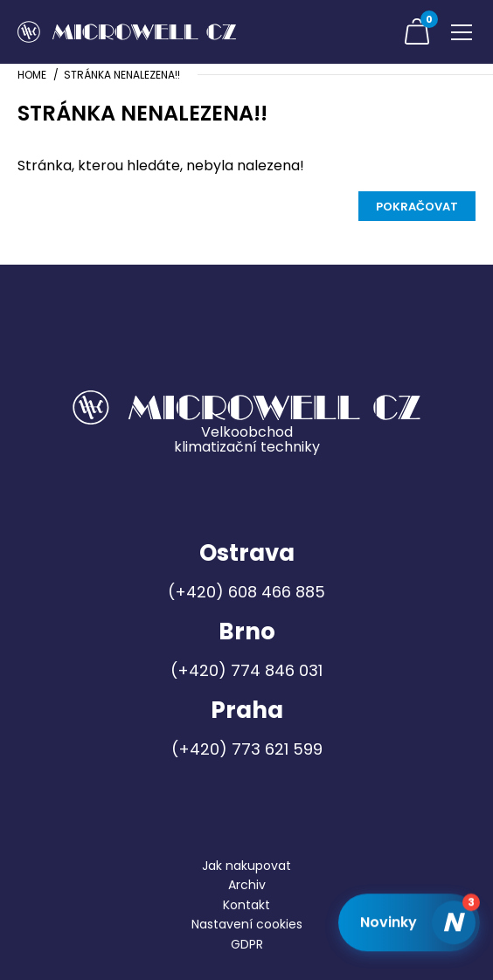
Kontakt (246, 905)
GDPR (247, 944)
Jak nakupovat (246, 866)
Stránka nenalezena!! (122, 75)
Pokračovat (417, 207)
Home (32, 75)
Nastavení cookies (247, 924)
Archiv (247, 885)
